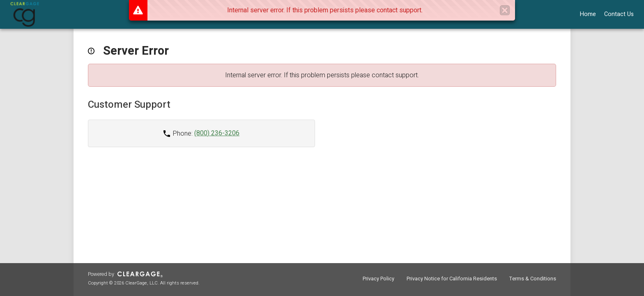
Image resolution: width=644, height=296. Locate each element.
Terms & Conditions (533, 279)
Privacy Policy (378, 279)
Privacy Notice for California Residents (452, 279)
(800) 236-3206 (217, 133)
